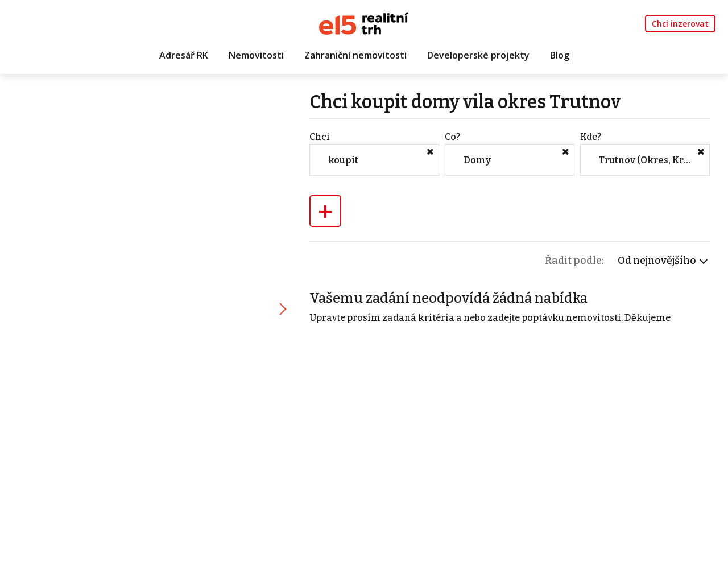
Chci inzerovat (680, 24)
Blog (560, 55)
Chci (320, 137)
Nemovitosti (256, 55)
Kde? (591, 137)
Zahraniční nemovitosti (355, 55)
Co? (452, 137)
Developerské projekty (478, 55)
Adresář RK (184, 55)
